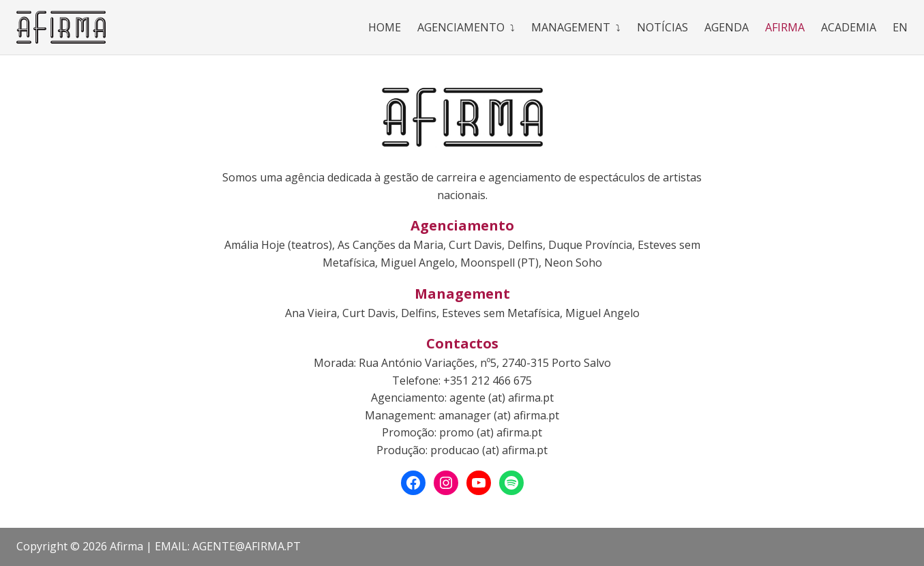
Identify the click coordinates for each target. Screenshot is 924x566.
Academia (849, 27)
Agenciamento (461, 27)
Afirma (785, 27)
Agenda (727, 27)
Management (571, 27)
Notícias (662, 27)
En (900, 27)
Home (385, 27)
